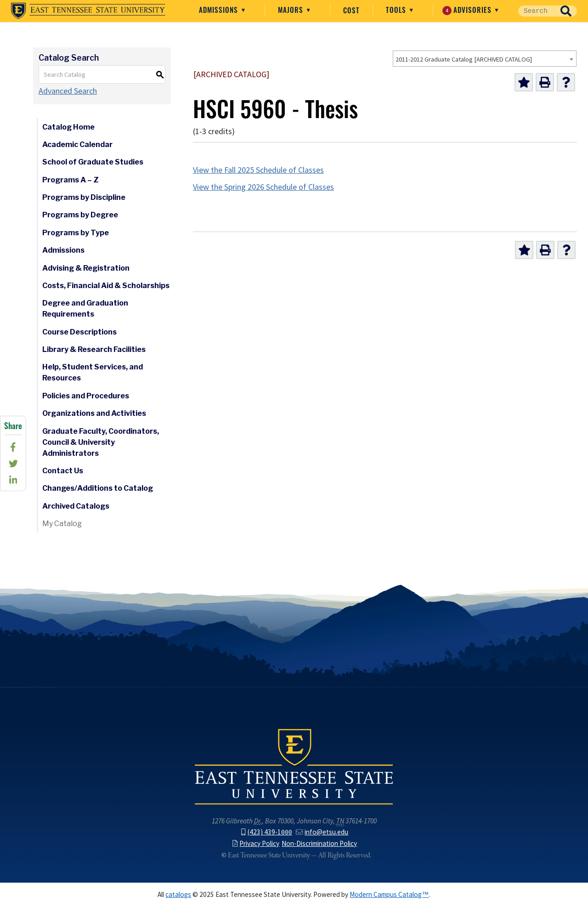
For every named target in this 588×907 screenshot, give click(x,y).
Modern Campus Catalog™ (389, 894)
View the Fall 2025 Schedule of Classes (258, 170)
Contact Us (63, 471)
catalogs (178, 894)
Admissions (220, 10)
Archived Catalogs (76, 506)
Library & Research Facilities (94, 349)
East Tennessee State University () (88, 11)
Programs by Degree (80, 215)
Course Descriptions (79, 332)
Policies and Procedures (86, 396)
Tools (397, 10)
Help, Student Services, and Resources (93, 372)
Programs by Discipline (84, 197)
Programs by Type (76, 233)
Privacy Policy (256, 843)
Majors (292, 10)
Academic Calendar (77, 145)
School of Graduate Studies (93, 162)
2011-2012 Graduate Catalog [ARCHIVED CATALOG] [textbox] (464, 59)
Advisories (468, 10)
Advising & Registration (86, 268)
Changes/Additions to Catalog (98, 488)
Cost (351, 10)
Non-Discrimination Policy (319, 843)
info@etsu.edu (322, 832)
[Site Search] (537, 11)
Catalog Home (68, 127)
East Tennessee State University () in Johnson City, (294, 766)
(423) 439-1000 (266, 832)
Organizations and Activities (94, 413)
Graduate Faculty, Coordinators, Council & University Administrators (101, 442)
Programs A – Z (71, 180)
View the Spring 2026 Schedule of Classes (263, 187)
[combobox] (485, 59)
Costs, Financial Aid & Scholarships (106, 286)
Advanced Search (68, 91)
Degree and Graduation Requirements (85, 309)
